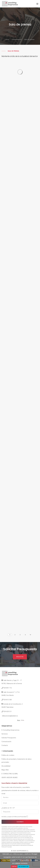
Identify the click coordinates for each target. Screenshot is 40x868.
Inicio (7, 39)
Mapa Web (5, 770)
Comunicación (17, 39)
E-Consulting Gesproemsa (10, 730)
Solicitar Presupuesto (9, 738)
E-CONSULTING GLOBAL (10, 774)
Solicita (20, 657)
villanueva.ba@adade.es (10, 716)
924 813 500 (8, 700)
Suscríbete (20, 822)
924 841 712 (8, 688)
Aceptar (14, 866)
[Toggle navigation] (37, 4)
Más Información (23, 866)
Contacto (5, 745)
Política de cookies (8, 755)
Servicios (5, 734)
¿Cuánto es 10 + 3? (8, 808)
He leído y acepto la (15, 817)
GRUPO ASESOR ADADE (10, 778)
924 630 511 (8, 711)
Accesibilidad (6, 766)
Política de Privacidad (20, 817)
